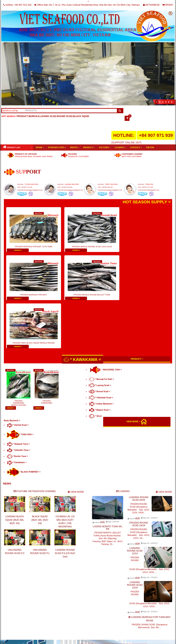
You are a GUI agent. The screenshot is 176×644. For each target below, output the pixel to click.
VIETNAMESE (151, 5)
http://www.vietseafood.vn (128, 616)
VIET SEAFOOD (37, 641)
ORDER (168, 5)
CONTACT (135, 147)
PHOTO (74, 147)
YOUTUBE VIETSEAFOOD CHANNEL (35, 443)
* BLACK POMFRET (24, 424)
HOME (39, 147)
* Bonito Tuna (17, 408)
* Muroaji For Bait (101, 331)
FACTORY (104, 147)
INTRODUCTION (56, 147)
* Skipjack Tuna (18, 396)
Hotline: (17, 5)
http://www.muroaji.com (127, 613)
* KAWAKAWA (82, 312)
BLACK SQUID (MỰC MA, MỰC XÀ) (40, 472)
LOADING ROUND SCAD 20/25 (139, 450)
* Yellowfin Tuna (18, 402)
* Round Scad (99, 343)
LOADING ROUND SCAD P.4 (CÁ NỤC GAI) (65, 505)
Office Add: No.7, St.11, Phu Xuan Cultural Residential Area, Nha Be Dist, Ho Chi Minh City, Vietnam (87, 5)
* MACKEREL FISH (105, 322)
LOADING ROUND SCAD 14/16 (135, 537)
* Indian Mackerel (101, 356)
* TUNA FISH (20, 386)
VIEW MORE (133, 373)
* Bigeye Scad (100, 362)
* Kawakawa (17, 414)
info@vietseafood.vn (93, 635)
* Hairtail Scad (18, 377)
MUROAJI (34, 116)
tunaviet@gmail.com (60, 622)
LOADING (119, 147)
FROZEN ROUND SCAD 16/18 (139, 476)
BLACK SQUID (81, 116)
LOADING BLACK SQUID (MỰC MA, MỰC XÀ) (15, 472)
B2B (102, 474)
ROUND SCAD (65, 116)
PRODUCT (22, 116)
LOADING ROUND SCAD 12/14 (135, 503)
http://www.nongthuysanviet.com (131, 620)
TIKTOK (150, 147)
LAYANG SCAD (48, 116)
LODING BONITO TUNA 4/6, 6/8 (108, 480)
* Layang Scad (100, 337)
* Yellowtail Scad (101, 349)
